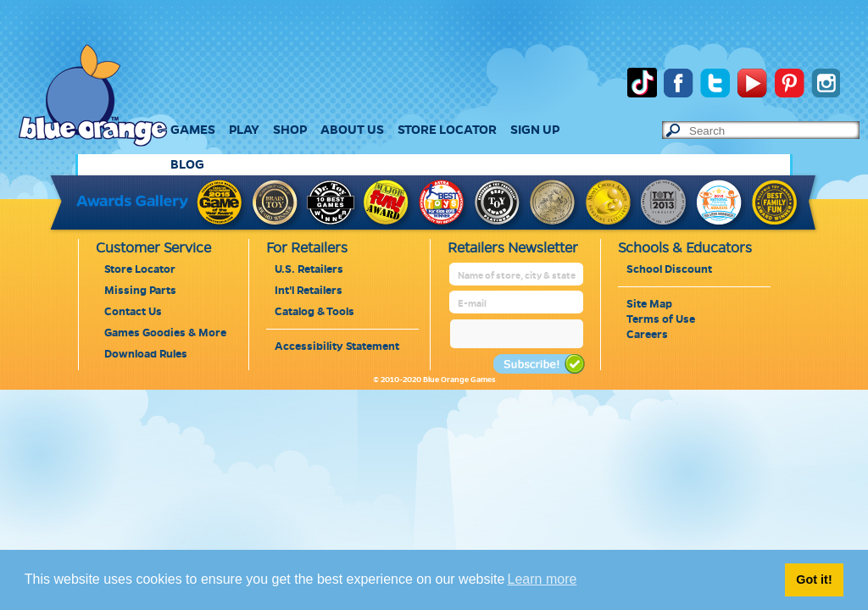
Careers (647, 335)
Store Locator (140, 269)
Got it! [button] (814, 579)
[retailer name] (517, 276)
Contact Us (133, 312)
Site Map (649, 304)
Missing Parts (140, 291)
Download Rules (146, 354)
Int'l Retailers (309, 291)
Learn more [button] (542, 579)
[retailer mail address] (517, 304)
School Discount (669, 269)
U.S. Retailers (309, 269)
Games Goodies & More (165, 333)
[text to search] (774, 131)
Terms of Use (661, 319)
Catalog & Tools (314, 312)
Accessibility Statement (337, 347)
